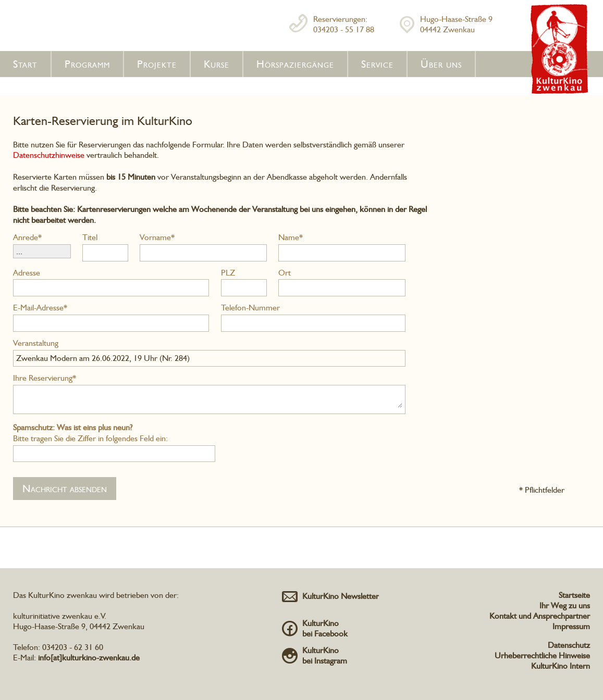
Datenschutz (569, 645)
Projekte (157, 64)
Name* (291, 237)
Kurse (217, 64)
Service (377, 64)
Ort (285, 273)
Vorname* (157, 237)
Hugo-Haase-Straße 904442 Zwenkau (456, 24)
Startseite (574, 595)
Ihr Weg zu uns (565, 605)
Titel (90, 237)
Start (25, 64)
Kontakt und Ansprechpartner (540, 616)
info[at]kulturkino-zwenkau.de (89, 658)
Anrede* (27, 237)
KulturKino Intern (561, 666)
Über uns (441, 64)
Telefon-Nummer (250, 308)
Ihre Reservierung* (45, 378)
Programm (87, 64)
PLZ (228, 273)
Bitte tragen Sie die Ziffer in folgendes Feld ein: (90, 433)
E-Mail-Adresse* (40, 308)
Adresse (27, 273)
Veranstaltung (36, 343)
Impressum (571, 626)
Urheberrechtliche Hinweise (542, 655)
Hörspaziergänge (295, 64)
